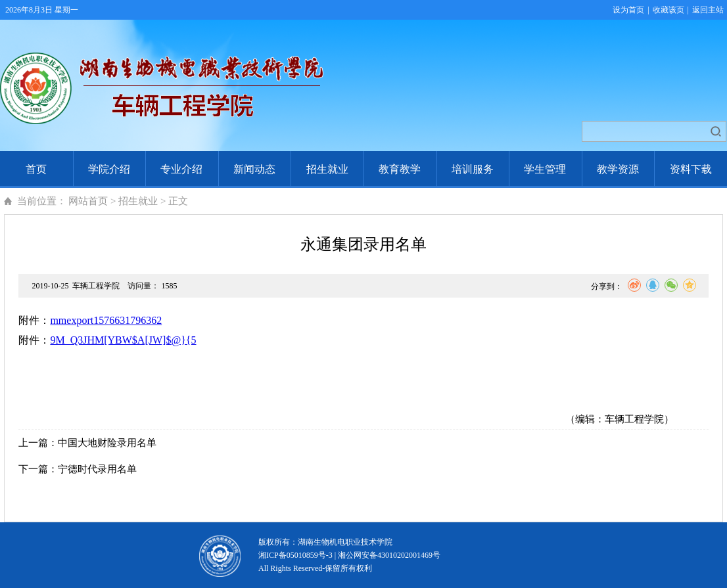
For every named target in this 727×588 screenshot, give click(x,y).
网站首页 (88, 201)
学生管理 (545, 169)
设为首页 (628, 10)
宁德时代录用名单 (97, 469)
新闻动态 (254, 169)
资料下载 (691, 169)
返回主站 (708, 10)
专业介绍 (181, 169)
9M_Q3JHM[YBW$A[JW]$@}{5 (123, 340)
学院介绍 (109, 169)
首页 (36, 169)
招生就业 (327, 169)
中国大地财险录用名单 (107, 443)
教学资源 (618, 169)
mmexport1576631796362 (106, 320)
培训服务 (473, 169)
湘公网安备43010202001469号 (389, 555)
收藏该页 (668, 10)
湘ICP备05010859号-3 (295, 555)
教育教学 (400, 169)
